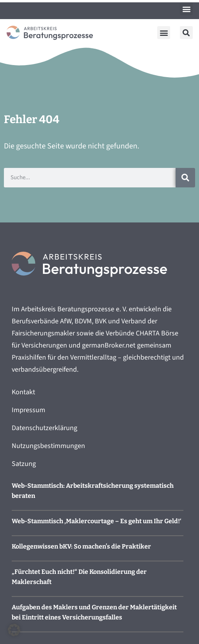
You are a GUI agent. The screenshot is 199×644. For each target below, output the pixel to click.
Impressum (28, 410)
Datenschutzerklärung (44, 428)
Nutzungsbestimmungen (48, 446)
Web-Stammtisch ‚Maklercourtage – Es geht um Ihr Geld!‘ (97, 521)
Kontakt (23, 392)
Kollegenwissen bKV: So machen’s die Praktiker (81, 546)
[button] (186, 9)
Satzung (24, 464)
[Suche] (185, 178)
